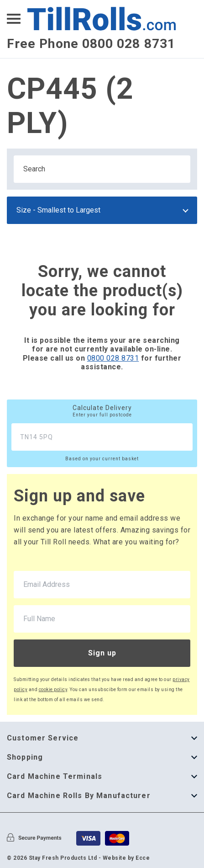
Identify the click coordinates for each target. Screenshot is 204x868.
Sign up (102, 653)
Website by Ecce (126, 858)
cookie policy (53, 690)
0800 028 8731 (113, 358)
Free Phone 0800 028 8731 (91, 44)
